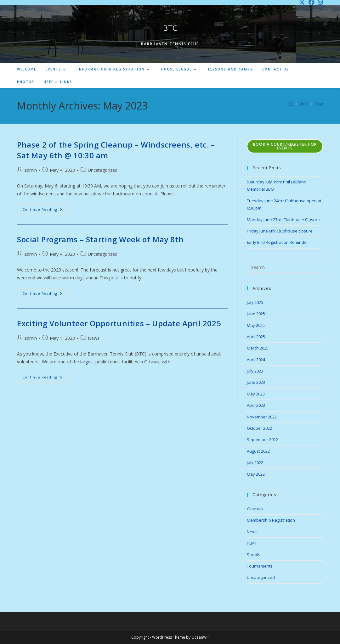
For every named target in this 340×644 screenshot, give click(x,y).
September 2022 (262, 440)
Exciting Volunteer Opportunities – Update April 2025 (119, 323)
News (94, 338)
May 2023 (256, 394)
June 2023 (256, 382)
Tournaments (260, 566)
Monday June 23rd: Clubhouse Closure (283, 220)
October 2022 (259, 428)
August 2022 (258, 451)
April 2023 (256, 405)
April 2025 (256, 337)
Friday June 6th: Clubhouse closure (280, 231)
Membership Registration (271, 520)
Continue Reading (45, 211)
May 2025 (256, 325)
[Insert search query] (285, 267)
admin (31, 170)
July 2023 (255, 371)
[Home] (291, 104)
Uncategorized (103, 170)
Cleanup (255, 509)
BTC (170, 28)
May (319, 104)
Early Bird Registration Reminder (278, 242)
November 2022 (262, 417)
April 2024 (256, 360)
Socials (254, 555)
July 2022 (255, 462)
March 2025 (258, 348)
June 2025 (256, 314)
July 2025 (255, 302)
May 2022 (256, 474)
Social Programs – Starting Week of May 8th (100, 239)
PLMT (252, 543)
